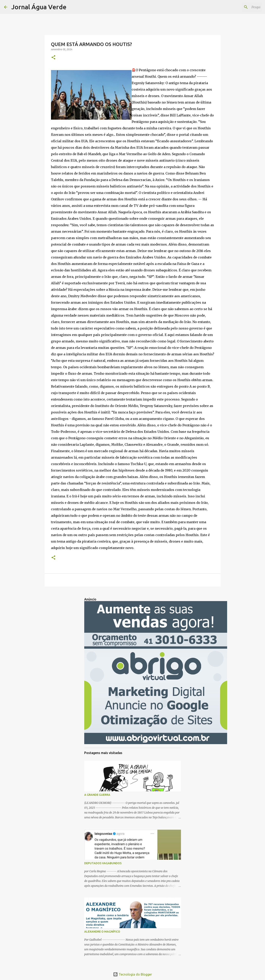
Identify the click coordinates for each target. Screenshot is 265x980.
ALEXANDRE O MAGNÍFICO (102, 932)
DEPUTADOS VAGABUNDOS (103, 863)
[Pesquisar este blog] (241, 7)
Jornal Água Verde (39, 7)
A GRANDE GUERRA (97, 795)
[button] (53, 58)
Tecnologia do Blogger (132, 974)
